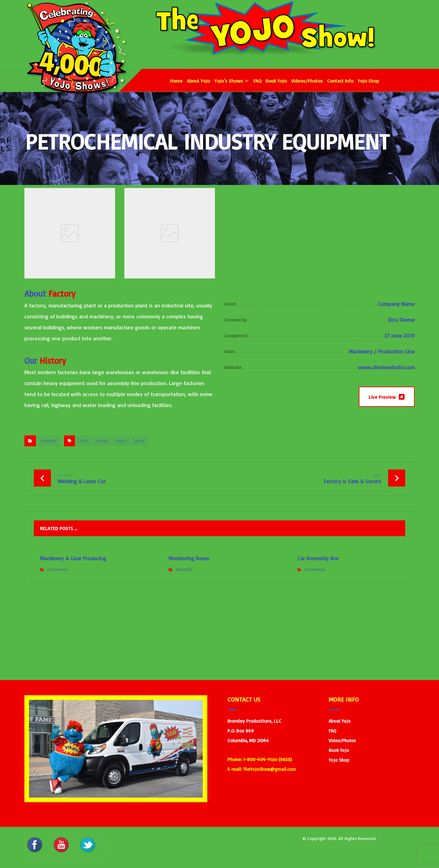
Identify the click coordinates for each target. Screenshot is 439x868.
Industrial (48, 441)
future (121, 441)
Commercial (57, 569)
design (102, 441)
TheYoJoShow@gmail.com (269, 769)
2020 (84, 441)
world (139, 441)
